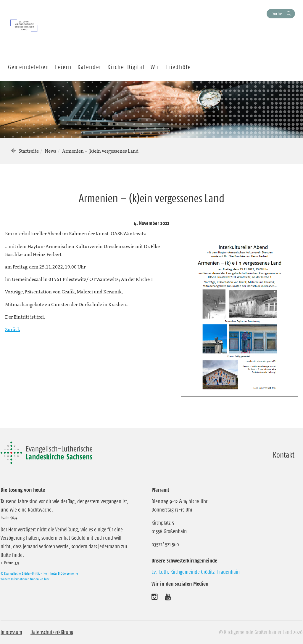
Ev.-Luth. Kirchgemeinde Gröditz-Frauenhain (196, 572)
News (50, 151)
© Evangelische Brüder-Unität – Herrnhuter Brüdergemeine (39, 573)
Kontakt (284, 455)
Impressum (11, 632)
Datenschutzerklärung (52, 632)
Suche (277, 13)
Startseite (29, 151)
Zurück (13, 329)
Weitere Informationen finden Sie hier (25, 579)
